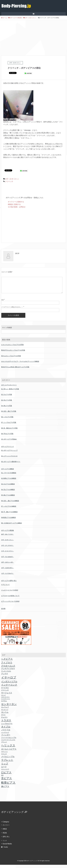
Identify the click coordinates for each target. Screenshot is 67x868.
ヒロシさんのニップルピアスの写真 (12, 348)
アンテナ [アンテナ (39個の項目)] (5, 677)
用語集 (5, 836)
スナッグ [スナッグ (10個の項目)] (3, 698)
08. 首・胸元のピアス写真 (9, 431)
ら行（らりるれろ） (8, 577)
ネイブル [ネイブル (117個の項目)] (6, 730)
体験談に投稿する (14, 204)
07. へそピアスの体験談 (9, 510)
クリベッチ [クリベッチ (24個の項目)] (5, 693)
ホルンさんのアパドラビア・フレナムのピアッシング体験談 (20, 365)
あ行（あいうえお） (8, 537)
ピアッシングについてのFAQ (10, 605)
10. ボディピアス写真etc (9, 442)
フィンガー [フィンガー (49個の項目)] (6, 738)
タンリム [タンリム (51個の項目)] (5, 715)
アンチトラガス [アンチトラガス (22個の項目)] (6, 674)
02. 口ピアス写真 (7, 398)
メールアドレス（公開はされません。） (12, 310)
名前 (3, 303)
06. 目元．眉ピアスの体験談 (10, 504)
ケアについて (5, 588)
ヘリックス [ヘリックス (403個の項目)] (8, 749)
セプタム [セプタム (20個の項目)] (4, 704)
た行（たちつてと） (8, 554)
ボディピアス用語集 (8, 534)
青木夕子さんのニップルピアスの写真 (13, 353)
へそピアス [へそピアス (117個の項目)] (7, 662)
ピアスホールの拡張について (10, 599)
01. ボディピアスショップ (9, 454)
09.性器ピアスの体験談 (8, 521)
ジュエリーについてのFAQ (10, 593)
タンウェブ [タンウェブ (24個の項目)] (5, 710)
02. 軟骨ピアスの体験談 (9, 482)
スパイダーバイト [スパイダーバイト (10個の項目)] (6, 702)
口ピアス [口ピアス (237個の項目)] (6, 776)
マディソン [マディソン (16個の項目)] (4, 755)
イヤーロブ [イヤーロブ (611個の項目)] (9, 681)
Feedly (5, 850)
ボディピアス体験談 (8, 472)
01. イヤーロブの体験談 (9, 476)
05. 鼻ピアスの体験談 (8, 498)
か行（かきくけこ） (12, 179)
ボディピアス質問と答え (9, 584)
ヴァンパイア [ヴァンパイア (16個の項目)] (5, 773)
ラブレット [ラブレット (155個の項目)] (7, 763)
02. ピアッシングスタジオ (9, 459)
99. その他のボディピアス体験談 (11, 526)
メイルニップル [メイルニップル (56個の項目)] (8, 760)
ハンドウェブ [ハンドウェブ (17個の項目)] (5, 736)
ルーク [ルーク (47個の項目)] (4, 770)
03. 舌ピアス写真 (7, 403)
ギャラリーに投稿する (16, 202)
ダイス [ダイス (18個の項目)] (3, 718)
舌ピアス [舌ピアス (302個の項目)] (7, 781)
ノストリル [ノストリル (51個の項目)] (6, 733)
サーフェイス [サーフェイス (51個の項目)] (7, 696)
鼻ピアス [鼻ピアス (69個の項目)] (5, 790)
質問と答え (6, 840)
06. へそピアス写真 (7, 420)
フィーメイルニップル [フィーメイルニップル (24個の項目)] (9, 741)
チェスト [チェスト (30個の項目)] (4, 720)
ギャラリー (6, 828)
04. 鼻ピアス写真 (7, 409)
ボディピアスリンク (8, 450)
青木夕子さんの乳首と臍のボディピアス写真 (15, 370)
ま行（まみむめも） (8, 571)
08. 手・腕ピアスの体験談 (9, 515)
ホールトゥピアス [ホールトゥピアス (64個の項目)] (9, 752)
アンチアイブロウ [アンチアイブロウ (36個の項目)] (8, 672)
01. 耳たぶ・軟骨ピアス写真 (10, 392)
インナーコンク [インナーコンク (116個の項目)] (9, 688)
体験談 (5, 832)
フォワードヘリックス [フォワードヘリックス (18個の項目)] (8, 743)
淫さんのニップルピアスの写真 (11, 359)
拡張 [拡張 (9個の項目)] (2, 778)
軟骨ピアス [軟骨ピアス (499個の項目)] (8, 786)
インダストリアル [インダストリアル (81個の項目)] (9, 685)
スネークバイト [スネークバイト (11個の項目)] (5, 700)
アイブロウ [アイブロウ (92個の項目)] (7, 666)
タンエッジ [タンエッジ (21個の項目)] (5, 713)
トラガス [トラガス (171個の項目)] (6, 724)
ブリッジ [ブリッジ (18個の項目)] (4, 745)
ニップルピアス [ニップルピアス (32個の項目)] (7, 727)
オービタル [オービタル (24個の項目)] (5, 691)
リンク (5, 844)
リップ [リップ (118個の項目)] (5, 767)
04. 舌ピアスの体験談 (8, 493)
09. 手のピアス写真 (7, 437)
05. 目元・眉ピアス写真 (9, 414)
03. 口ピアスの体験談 (8, 487)
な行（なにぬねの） (8, 560)
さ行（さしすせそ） (8, 549)
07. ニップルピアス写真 (9, 426)
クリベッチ (9, 181)
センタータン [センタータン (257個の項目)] (9, 707)
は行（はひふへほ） (8, 565)
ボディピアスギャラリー (9, 388)
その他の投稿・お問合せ (17, 207)
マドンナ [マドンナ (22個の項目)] (4, 757)
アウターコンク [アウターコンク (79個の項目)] (8, 669)
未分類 (3, 612)
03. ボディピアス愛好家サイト (11, 465)
